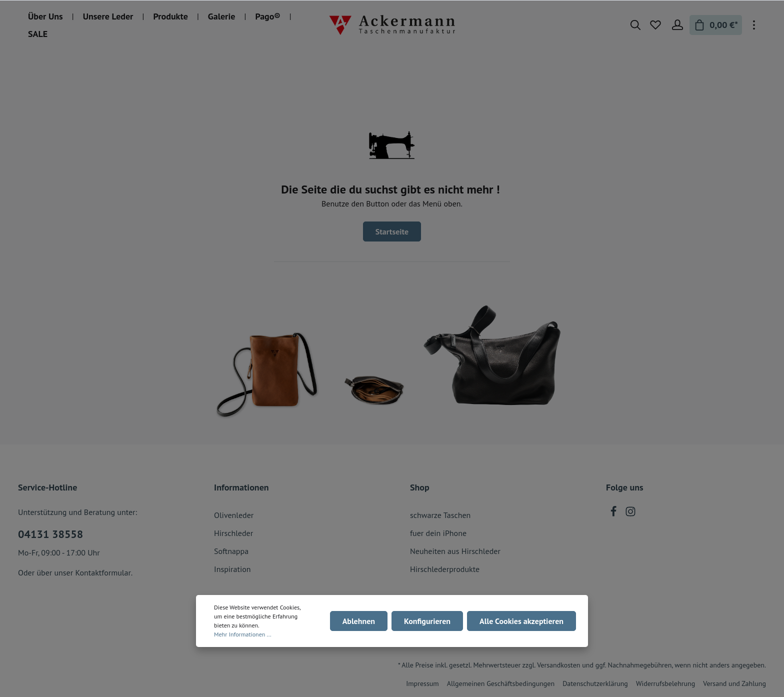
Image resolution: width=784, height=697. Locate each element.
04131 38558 (50, 534)
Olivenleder (234, 515)
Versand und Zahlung (734, 683)
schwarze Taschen (440, 515)
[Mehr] (754, 25)
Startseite (392, 231)
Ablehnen (359, 621)
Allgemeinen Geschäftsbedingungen (501, 683)
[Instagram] (630, 514)
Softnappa (231, 551)
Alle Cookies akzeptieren (521, 621)
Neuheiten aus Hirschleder (455, 551)
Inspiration (232, 569)
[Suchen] (635, 25)
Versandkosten (558, 665)
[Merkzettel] (655, 25)
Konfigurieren (427, 621)
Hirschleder (233, 533)
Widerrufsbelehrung (665, 683)
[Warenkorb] (716, 25)
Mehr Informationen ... (243, 634)
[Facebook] (614, 514)
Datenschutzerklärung (595, 683)
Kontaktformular (103, 572)
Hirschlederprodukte (445, 569)
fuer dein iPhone (438, 533)
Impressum (422, 683)
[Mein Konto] (677, 25)
